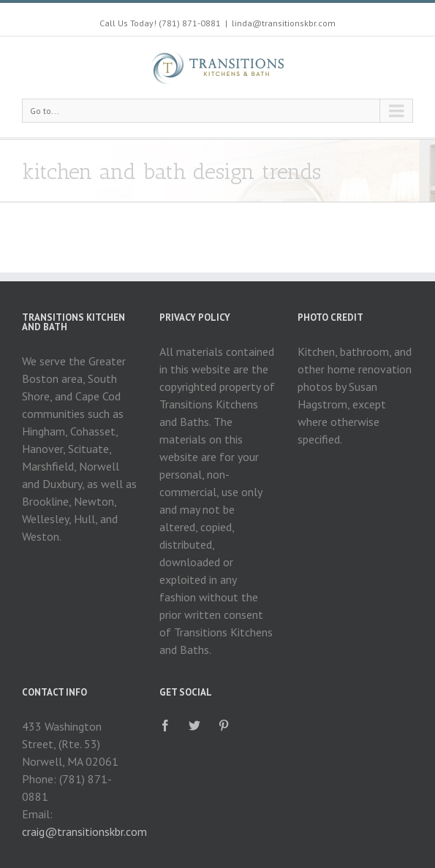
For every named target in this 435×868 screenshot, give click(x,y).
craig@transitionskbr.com (84, 831)
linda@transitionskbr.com (284, 23)
